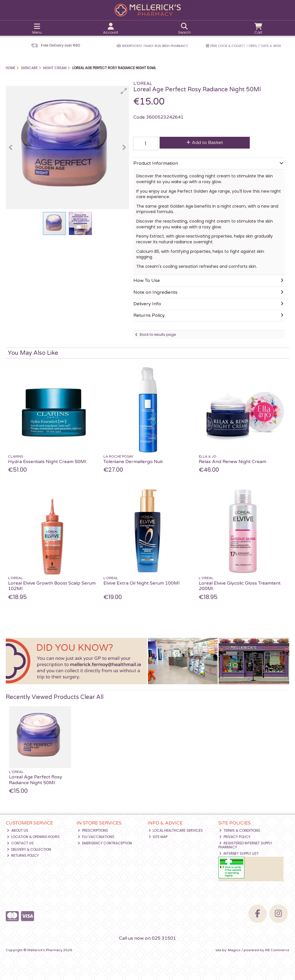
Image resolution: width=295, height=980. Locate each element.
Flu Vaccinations (96, 837)
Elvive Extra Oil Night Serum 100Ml (141, 583)
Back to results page (158, 334)
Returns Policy (23, 855)
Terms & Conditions (240, 830)
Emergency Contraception (105, 843)
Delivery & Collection (29, 849)
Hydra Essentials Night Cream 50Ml (47, 462)
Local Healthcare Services (176, 830)
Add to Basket (205, 143)
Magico (234, 950)
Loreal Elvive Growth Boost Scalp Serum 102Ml (52, 586)
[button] (124, 91)
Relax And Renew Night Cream (232, 462)
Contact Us (20, 843)
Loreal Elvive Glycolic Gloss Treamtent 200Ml (240, 586)
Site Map (158, 837)
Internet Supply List (239, 853)
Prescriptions (93, 830)
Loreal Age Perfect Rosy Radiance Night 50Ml (36, 780)
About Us (18, 830)
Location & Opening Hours (33, 837)
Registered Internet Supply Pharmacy (245, 845)
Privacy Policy (235, 837)
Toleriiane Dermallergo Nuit (133, 462)
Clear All (92, 697)
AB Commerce (277, 950)
